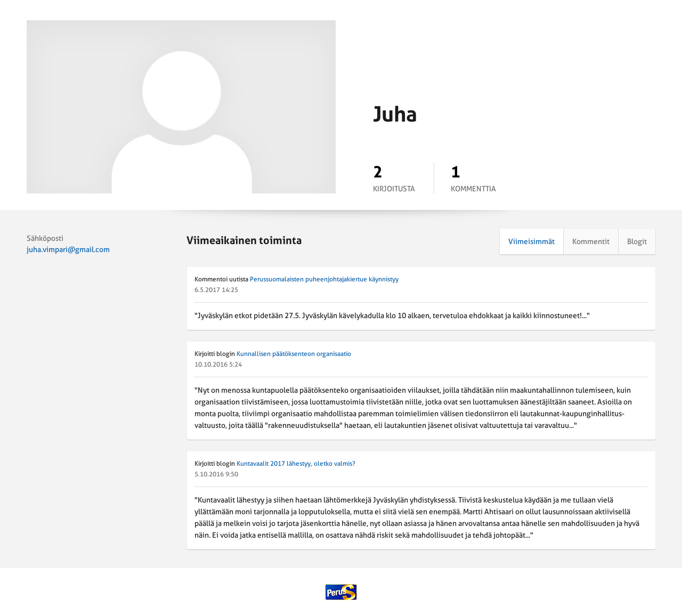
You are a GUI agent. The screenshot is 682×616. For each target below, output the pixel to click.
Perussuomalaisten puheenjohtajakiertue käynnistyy (324, 279)
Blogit (637, 241)
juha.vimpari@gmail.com (68, 249)
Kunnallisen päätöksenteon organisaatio (294, 354)
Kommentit (591, 241)
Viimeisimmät (531, 241)
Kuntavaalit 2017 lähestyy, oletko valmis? (296, 464)
